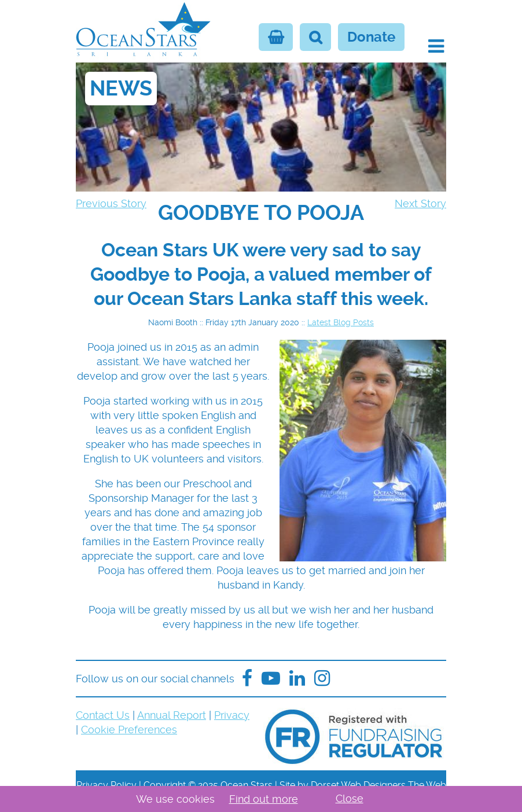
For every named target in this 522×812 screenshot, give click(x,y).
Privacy (232, 715)
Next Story (420, 203)
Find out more (264, 799)
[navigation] (261, 213)
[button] (436, 46)
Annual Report (172, 715)
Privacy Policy (106, 785)
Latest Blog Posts (341, 322)
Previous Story (111, 203)
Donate (371, 37)
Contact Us (103, 715)
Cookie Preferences (129, 730)
